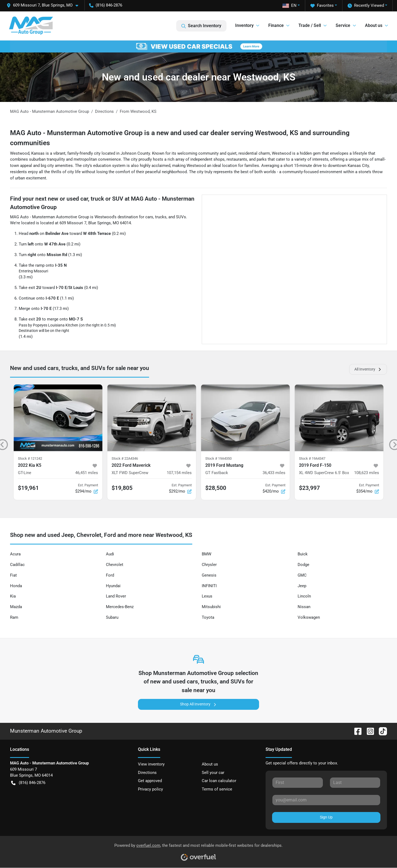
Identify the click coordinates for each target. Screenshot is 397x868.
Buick (303, 554)
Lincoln (304, 596)
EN (289, 5)
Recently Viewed (366, 6)
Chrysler (209, 565)
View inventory (151, 764)
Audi (110, 554)
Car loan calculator (219, 781)
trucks (161, 217)
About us (210, 764)
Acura (15, 554)
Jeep (302, 586)
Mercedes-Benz (120, 607)
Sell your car (213, 773)
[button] (45, 5)
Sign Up (326, 817)
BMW (207, 554)
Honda (16, 586)
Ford (110, 575)
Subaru (112, 617)
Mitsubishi (211, 607)
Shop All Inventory (198, 704)
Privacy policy (150, 789)
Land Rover (116, 596)
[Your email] (326, 800)
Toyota (208, 617)
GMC (302, 575)
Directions (147, 773)
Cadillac (17, 565)
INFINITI (209, 586)
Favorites (322, 6)
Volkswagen (309, 617)
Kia (13, 596)
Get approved (150, 781)
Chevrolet (115, 565)
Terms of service (217, 789)
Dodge (303, 565)
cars (149, 217)
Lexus (207, 596)
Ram (14, 617)
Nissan (304, 607)
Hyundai (113, 586)
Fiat (13, 575)
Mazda (16, 607)
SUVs (181, 217)
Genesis (209, 575)
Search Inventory (201, 26)
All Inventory (368, 369)
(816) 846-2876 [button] (106, 5)
